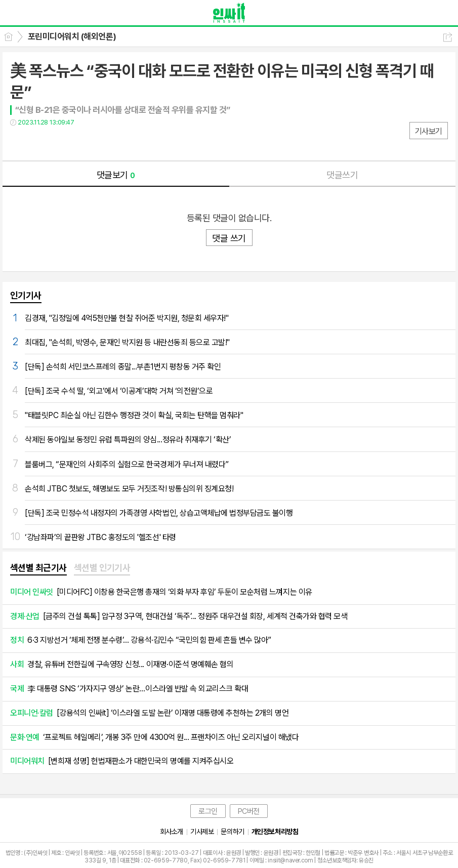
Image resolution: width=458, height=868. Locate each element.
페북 (19, 143)
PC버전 (249, 811)
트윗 (39, 143)
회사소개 (172, 832)
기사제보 (202, 832)
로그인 (208, 811)
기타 (80, 143)
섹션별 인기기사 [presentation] (102, 568)
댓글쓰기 (342, 175)
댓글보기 (116, 175)
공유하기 (448, 37)
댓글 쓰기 (229, 238)
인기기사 (26, 295)
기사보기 (429, 131)
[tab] (38, 568)
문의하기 (232, 832)
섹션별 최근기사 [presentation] (38, 568)
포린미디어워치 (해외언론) (72, 36)
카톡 (59, 143)
